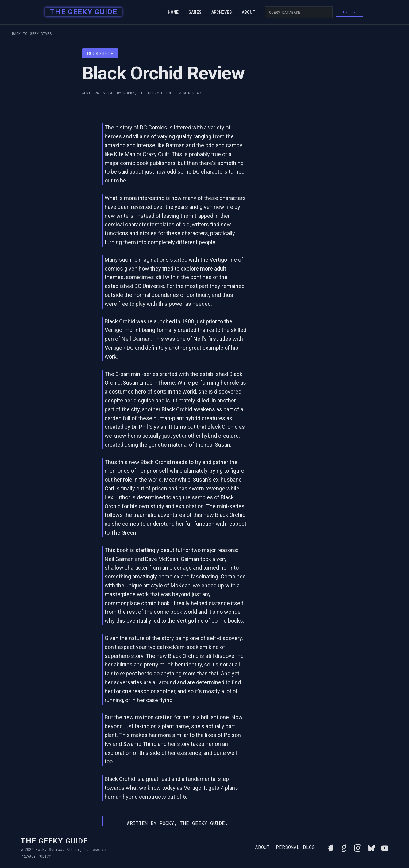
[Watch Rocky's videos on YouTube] (385, 847)
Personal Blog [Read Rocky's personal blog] (295, 847)
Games (195, 12)
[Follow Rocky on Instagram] (358, 847)
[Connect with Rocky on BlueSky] (371, 847)
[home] (81, 12)
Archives (222, 12)
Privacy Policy (36, 856)
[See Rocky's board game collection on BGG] (331, 847)
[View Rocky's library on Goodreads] (344, 847)
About (249, 12)
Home (173, 12)
